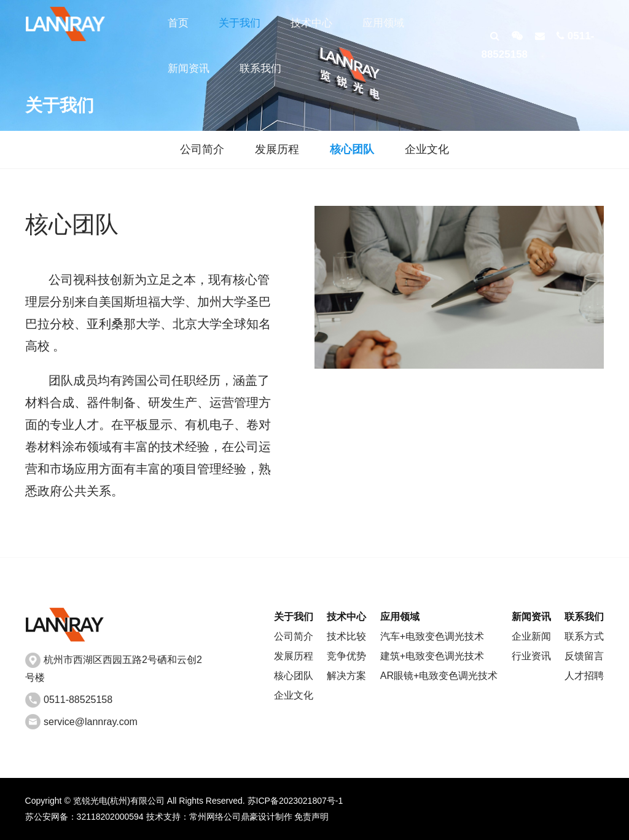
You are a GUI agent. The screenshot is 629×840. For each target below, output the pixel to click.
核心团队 (352, 149)
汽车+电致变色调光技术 (432, 636)
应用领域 (382, 23)
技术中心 (311, 23)
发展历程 (277, 149)
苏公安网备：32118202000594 (84, 817)
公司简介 (202, 149)
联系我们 (260, 69)
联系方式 (584, 636)
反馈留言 (584, 656)
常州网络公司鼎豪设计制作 (241, 817)
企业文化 (427, 149)
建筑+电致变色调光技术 (432, 656)
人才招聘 (584, 676)
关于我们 (239, 23)
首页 (178, 23)
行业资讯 (531, 656)
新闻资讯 (189, 69)
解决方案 (346, 676)
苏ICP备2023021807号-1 (295, 801)
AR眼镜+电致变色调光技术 (439, 676)
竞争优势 (346, 656)
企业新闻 (531, 636)
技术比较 (346, 636)
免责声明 (311, 817)
